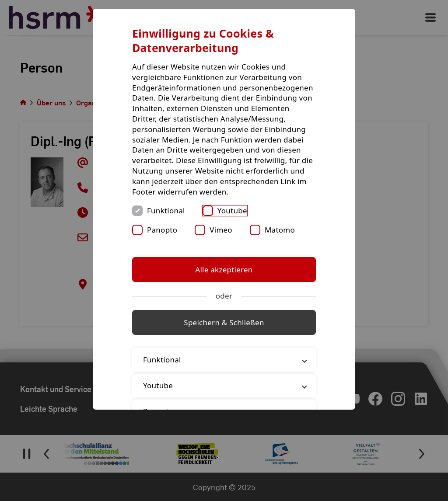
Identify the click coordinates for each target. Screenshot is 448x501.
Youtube (232, 210)
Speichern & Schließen (224, 322)
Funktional (166, 210)
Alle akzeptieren (224, 270)
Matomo (280, 230)
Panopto (162, 230)
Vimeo (221, 230)
